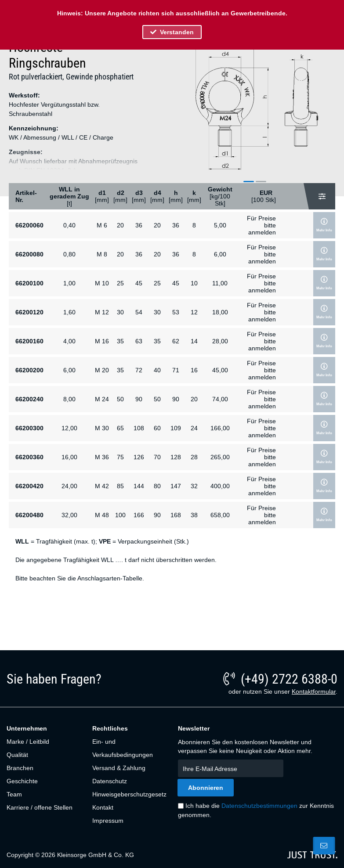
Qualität (17, 755)
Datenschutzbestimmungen (259, 806)
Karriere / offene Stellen (40, 807)
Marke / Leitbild (28, 742)
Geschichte (22, 781)
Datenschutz (110, 781)
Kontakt (103, 807)
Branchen (20, 768)
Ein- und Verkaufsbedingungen (123, 748)
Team (14, 794)
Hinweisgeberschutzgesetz (129, 794)
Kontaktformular (314, 692)
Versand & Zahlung (119, 768)
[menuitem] (45, 742)
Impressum (108, 821)
